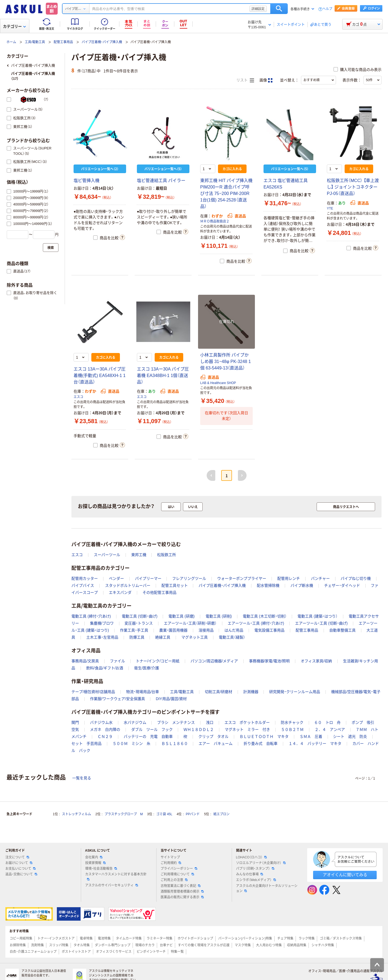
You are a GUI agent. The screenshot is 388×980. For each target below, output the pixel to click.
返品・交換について (21, 874)
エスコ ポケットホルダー (247, 722)
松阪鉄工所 (167, 555)
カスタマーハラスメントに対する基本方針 (116, 876)
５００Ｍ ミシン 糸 (131, 743)
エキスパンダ (120, 592)
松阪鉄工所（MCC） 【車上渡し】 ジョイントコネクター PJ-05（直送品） (353, 187)
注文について (17, 857)
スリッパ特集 (59, 945)
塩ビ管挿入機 (86, 181)
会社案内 (94, 857)
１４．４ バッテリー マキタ (315, 743)
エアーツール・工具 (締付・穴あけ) (256, 623)
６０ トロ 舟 (327, 722)
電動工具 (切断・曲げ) (140, 616)
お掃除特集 (18, 945)
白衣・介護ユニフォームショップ (33, 952)
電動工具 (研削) (219, 616)
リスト (245, 80)
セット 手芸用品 (86, 743)
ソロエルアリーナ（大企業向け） (261, 863)
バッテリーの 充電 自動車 (148, 736)
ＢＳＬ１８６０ (175, 743)
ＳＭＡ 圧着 (311, 736)
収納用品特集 (297, 945)
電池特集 (104, 938)
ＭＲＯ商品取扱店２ (215, 221)
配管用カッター (85, 578)
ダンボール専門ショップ (113, 945)
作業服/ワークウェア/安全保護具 (117, 699)
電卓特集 (86, 938)
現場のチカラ (145, 945)
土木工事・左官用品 (102, 637)
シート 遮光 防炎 (350, 736)
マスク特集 (243, 945)
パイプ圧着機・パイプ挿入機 (102, 42)
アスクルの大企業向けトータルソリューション (267, 888)
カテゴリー (14, 26)
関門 (75, 722)
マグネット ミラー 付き (247, 729)
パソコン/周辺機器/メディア (214, 661)
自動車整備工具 (342, 630)
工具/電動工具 (35, 42)
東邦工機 (139, 555)
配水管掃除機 (268, 585)
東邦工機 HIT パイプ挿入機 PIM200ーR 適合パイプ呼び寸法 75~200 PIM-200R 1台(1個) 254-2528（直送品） (226, 193)
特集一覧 (177, 952)
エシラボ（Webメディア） (256, 880)
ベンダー (116, 578)
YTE (330, 208)
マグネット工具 (195, 637)
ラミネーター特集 (160, 938)
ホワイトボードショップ (195, 938)
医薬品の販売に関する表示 (182, 897)
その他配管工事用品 (160, 592)
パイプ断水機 (302, 585)
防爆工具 (137, 637)
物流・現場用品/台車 (143, 692)
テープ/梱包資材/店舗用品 (93, 692)
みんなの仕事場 (250, 874)
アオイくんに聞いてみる (345, 875)
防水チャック (292, 722)
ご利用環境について (177, 874)
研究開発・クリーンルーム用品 (295, 692)
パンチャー (320, 578)
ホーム (11, 42)
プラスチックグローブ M (124, 814)
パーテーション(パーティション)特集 (245, 938)
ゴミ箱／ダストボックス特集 (341, 938)
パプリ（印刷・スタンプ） (255, 869)
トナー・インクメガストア (56, 938)
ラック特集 (307, 938)
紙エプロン (221, 814)
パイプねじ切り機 (356, 578)
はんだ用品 (234, 630)
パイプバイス (83, 585)
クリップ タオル (213, 736)
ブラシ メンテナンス (176, 722)
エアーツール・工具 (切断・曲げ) (321, 623)
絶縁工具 (163, 637)
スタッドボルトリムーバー (128, 585)
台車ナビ (166, 945)
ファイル (117, 661)
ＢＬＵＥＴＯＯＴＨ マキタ (264, 736)
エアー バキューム (216, 743)
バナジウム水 (101, 722)
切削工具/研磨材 (219, 692)
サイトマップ (170, 857)
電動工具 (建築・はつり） (318, 616)
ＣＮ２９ (105, 736)
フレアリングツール (189, 578)
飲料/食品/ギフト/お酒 (105, 668)
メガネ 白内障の (105, 729)
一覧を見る (82, 778)
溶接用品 (206, 630)
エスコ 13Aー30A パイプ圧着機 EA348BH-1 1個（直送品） (163, 376)
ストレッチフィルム (77, 814)
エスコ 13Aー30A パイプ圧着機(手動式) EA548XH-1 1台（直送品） (100, 376)
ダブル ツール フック (152, 729)
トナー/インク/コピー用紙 (158, 661)
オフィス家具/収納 (316, 661)
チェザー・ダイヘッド (342, 585)
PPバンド (193, 814)
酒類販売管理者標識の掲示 (182, 892)
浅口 (210, 722)
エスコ (78, 397)
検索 (279, 9)
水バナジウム (135, 722)
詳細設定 (258, 9)
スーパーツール (107, 555)
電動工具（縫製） (232, 637)
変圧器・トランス (139, 623)
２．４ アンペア (330, 729)
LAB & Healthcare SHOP (218, 383)
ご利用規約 (171, 863)
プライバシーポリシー (179, 869)
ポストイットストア (76, 952)
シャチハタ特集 (323, 945)
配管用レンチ (289, 578)
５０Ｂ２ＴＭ (292, 729)
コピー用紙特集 (21, 938)
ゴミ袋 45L (164, 814)
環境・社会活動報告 (101, 869)
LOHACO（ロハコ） (252, 857)
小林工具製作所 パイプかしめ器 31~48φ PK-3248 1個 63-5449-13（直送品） (226, 361)
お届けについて (19, 863)
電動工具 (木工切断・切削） (265, 616)
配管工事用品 (63, 42)
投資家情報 (95, 863)
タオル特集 (82, 945)
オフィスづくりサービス (114, 952)
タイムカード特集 (129, 938)
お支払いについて (20, 869)
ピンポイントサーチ (151, 952)
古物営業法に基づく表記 (181, 886)
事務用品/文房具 (85, 661)
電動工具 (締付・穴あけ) (91, 616)
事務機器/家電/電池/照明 (269, 661)
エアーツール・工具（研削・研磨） (190, 623)
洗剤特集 (37, 945)
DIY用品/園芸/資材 (171, 699)
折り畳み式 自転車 (261, 743)
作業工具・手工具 (134, 630)
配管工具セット (175, 585)
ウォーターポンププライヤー (242, 578)
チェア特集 (285, 938)
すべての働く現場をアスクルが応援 (204, 945)
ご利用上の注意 (174, 880)
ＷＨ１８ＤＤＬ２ (199, 729)
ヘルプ (327, 9)
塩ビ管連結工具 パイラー (161, 181)
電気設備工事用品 (269, 630)
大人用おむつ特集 (269, 945)
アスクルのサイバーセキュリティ (112, 885)
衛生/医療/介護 (147, 668)
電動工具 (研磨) (181, 616)
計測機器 (251, 692)
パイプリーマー (148, 578)
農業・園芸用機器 (173, 630)
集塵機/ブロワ (102, 623)
